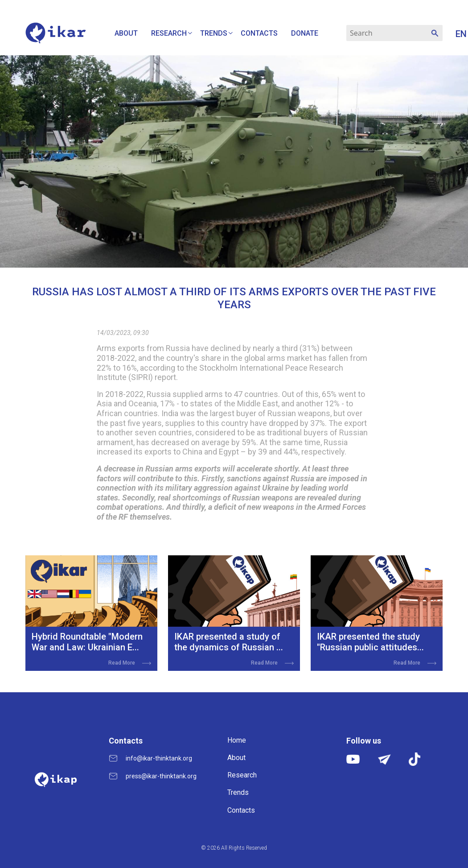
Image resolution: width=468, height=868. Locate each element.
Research (169, 33)
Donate (305, 33)
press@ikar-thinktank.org (161, 776)
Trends (214, 33)
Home (237, 740)
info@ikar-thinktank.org (159, 758)
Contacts (259, 33)
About (126, 33)
